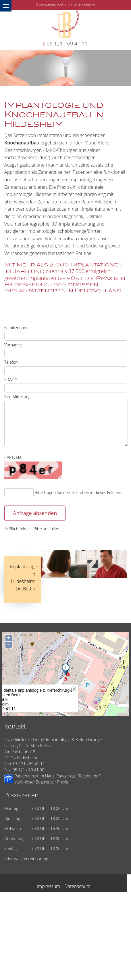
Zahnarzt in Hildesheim (82, 903)
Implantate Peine (28, 947)
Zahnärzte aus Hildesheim (32, 936)
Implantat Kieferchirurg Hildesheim (88, 942)
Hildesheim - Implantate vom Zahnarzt (39, 898)
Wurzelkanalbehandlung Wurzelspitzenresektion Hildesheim (48, 969)
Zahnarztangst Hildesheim (88, 920)
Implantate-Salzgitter (15, 931)
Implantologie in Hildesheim (36, 963)
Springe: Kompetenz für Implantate (37, 958)
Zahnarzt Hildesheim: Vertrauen (59, 931)
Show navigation (6, 6)
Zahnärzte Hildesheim (105, 931)
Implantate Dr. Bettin (22, 925)
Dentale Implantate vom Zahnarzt (38, 920)
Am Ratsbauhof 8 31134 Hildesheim (67, 5)
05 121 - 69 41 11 (67, 43)
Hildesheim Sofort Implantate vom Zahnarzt (36, 909)
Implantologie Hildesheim (91, 898)
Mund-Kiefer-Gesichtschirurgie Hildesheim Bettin (79, 925)
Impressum (48, 886)
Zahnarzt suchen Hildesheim (95, 909)
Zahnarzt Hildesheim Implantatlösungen (76, 947)
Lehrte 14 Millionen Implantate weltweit (90, 914)
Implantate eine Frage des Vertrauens (29, 914)
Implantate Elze (109, 969)
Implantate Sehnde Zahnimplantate (82, 936)
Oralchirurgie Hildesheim (40, 903)
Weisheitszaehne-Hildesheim (84, 963)
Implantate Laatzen (90, 953)
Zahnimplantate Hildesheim (89, 958)
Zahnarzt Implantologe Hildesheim (32, 942)
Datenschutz (77, 886)
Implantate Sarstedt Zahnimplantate (43, 953)
